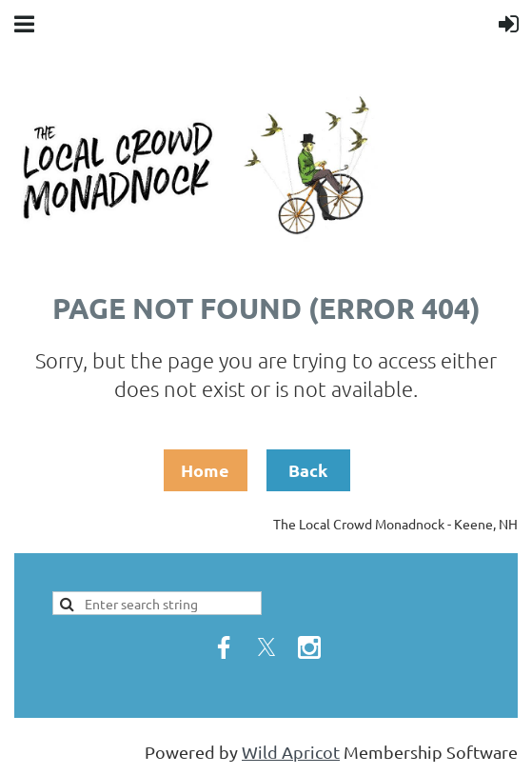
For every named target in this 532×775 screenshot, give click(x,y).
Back (308, 470)
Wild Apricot (291, 752)
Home (205, 470)
